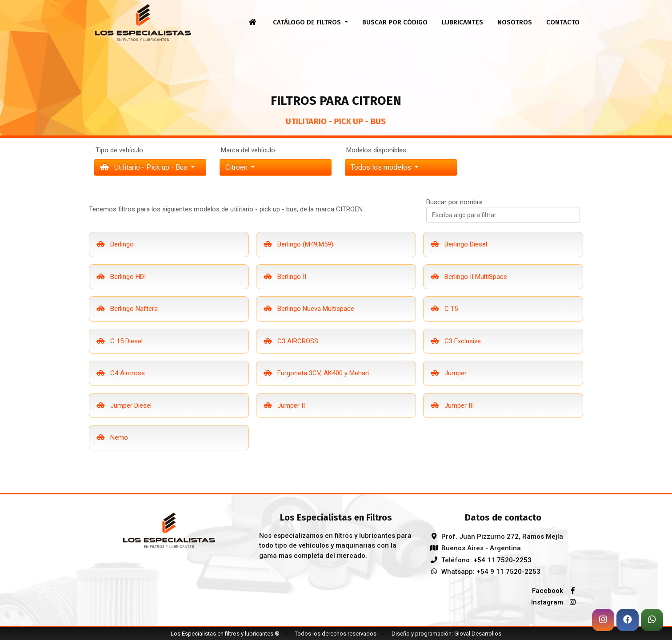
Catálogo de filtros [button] (308, 22)
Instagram (556, 602)
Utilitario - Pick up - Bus (145, 167)
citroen (237, 167)
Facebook (556, 591)
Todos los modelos (382, 167)
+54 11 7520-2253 (502, 560)
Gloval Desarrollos (478, 634)
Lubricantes (462, 22)
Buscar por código (395, 22)
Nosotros (515, 22)
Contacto (563, 22)
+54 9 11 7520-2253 (508, 572)
